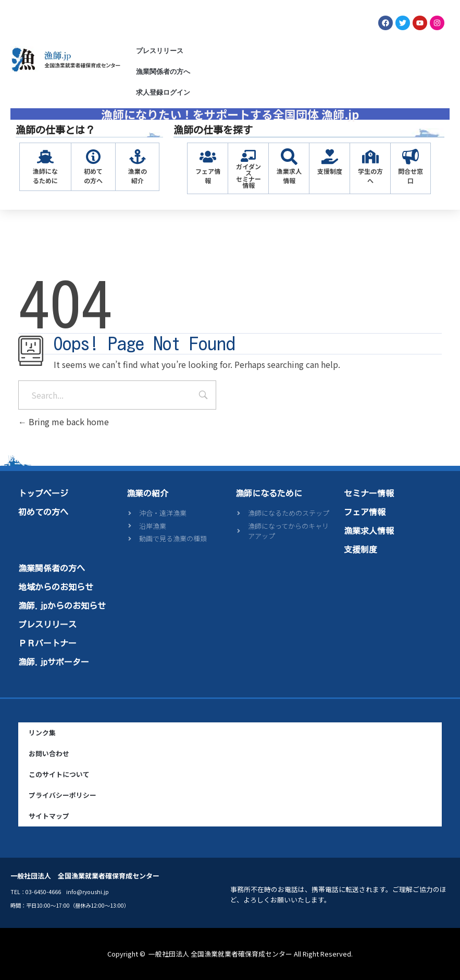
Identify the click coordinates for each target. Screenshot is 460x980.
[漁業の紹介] (138, 157)
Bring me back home (64, 422)
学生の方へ (370, 176)
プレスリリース (160, 51)
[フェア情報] (208, 157)
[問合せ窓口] (411, 157)
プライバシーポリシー (63, 795)
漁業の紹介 (138, 176)
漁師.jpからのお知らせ (62, 606)
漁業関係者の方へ (163, 72)
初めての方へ (93, 176)
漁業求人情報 (289, 176)
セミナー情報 (369, 493)
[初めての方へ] (93, 157)
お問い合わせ (49, 753)
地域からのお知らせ (56, 587)
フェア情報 (208, 176)
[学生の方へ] (370, 157)
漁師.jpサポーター (54, 662)
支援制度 (330, 171)
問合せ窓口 (411, 176)
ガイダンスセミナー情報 (248, 176)
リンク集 (42, 733)
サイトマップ (49, 816)
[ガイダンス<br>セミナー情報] (248, 156)
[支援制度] (330, 157)
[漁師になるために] (45, 157)
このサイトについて (59, 774)
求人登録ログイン (163, 92)
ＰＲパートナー (47, 643)
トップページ (43, 493)
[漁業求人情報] (289, 157)
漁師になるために (45, 176)
